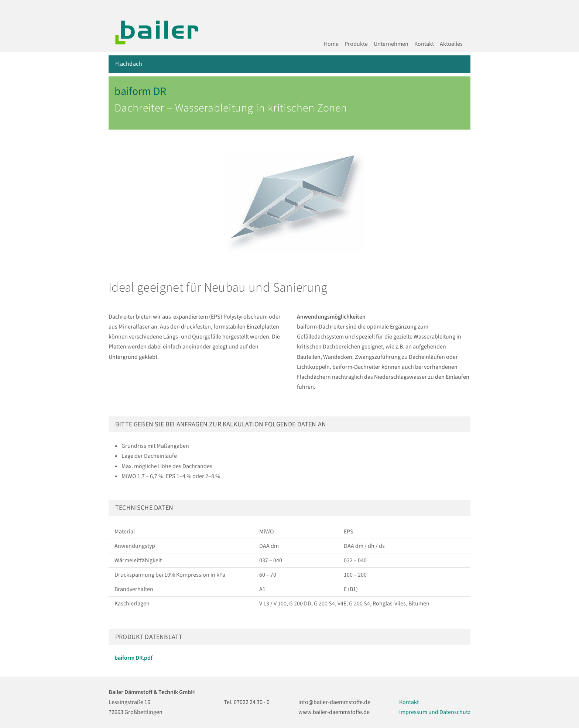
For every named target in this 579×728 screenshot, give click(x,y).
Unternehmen (391, 44)
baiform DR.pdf (133, 658)
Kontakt (424, 44)
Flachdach (129, 64)
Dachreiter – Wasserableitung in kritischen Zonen (231, 108)
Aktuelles (451, 44)
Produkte (356, 44)
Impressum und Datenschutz (435, 712)
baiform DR (140, 91)
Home (331, 44)
